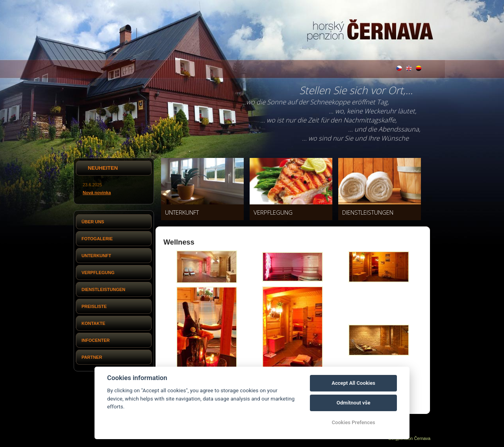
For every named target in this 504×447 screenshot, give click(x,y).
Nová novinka (97, 193)
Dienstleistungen (103, 289)
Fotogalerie (97, 239)
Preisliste (94, 306)
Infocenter (96, 340)
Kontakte (93, 323)
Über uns (93, 222)
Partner (92, 357)
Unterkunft (96, 256)
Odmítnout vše (354, 403)
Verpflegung (98, 273)
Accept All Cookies (353, 383)
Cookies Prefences (353, 422)
